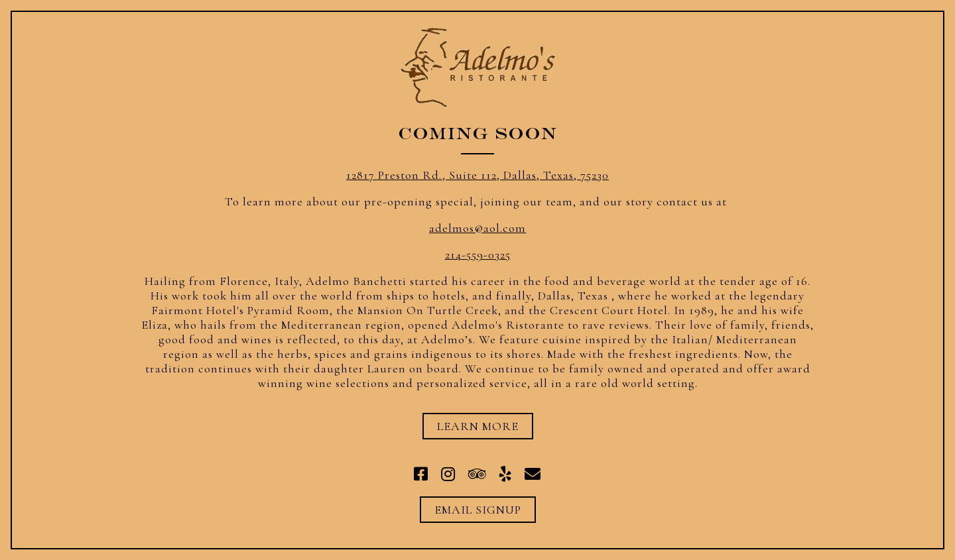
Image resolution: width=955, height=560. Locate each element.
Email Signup (478, 510)
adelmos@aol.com (477, 228)
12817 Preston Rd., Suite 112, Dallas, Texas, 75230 (477, 175)
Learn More (478, 426)
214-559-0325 (478, 254)
